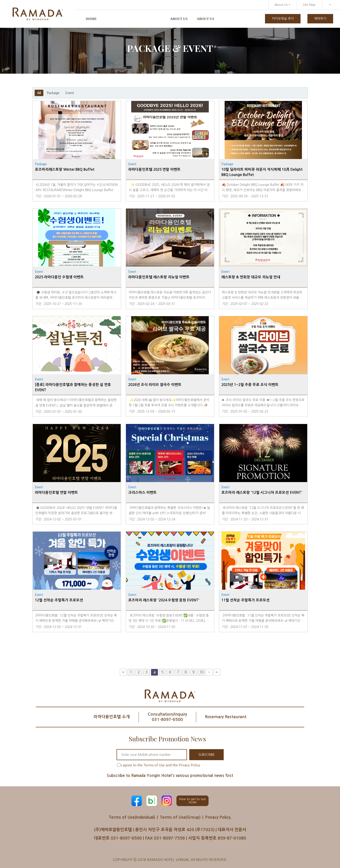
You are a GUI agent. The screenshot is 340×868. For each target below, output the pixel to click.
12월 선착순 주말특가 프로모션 (59, 600)
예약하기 (320, 19)
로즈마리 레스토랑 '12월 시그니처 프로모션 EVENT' (262, 493)
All (39, 93)
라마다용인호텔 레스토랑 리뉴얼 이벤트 (159, 277)
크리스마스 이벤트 (142, 493)
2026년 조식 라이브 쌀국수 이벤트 (155, 385)
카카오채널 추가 (283, 19)
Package (53, 93)
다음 (209, 672)
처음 (123, 672)
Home (91, 19)
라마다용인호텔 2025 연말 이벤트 (154, 169)
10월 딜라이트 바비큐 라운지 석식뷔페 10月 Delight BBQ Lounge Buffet (262, 172)
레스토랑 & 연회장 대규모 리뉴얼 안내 (251, 277)
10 (201, 672)
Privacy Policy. (219, 817)
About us (179, 19)
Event (70, 93)
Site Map (309, 5)
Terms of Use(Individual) (132, 817)
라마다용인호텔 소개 (111, 717)
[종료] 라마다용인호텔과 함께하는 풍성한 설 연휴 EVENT (73, 387)
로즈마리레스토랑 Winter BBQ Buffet (65, 169)
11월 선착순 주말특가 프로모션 (245, 600)
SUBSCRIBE (206, 755)
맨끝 (217, 672)
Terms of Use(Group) (180, 817)
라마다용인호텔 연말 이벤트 (56, 493)
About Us (282, 5)
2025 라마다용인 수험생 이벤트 (59, 277)
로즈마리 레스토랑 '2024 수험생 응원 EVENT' (164, 600)
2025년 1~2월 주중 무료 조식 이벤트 (250, 385)
